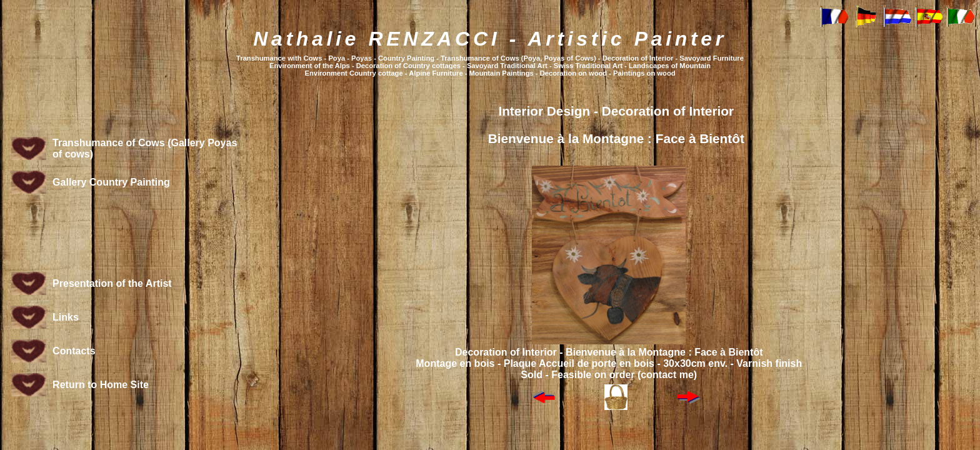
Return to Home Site (101, 385)
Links (66, 317)
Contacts (74, 351)
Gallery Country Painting (111, 182)
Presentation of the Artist (112, 283)
